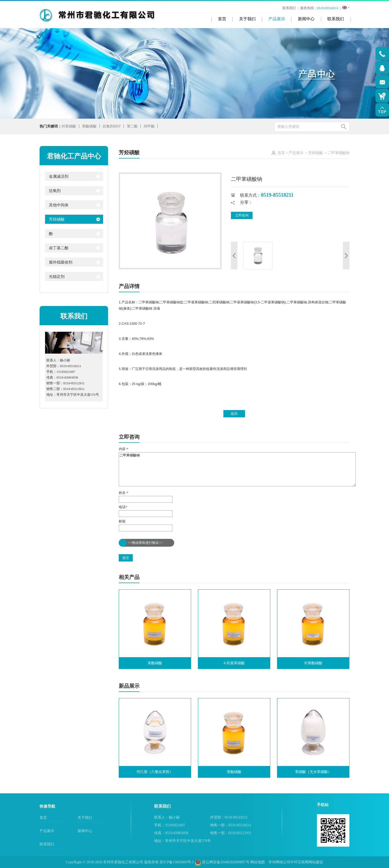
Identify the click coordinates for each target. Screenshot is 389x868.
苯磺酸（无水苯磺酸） (313, 772)
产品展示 (296, 153)
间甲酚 (149, 126)
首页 (281, 153)
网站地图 (258, 862)
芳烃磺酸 (316, 153)
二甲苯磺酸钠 (237, 469)
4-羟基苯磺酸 (234, 663)
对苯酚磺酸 (313, 663)
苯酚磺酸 (89, 126)
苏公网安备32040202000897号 (222, 862)
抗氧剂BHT (112, 126)
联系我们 (289, 8)
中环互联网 (299, 862)
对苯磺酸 (69, 126)
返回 (234, 414)
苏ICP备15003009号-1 (177, 862)
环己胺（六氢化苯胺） (155, 772)
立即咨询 (242, 215)
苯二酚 (132, 126)
